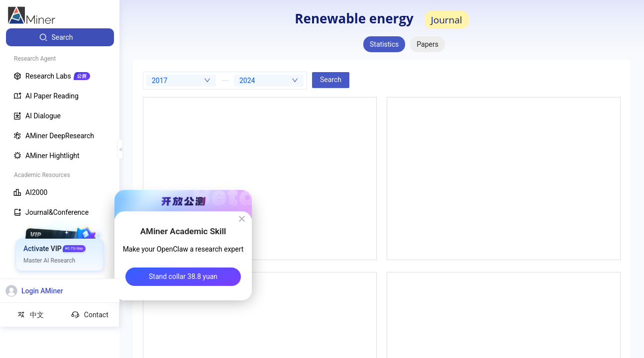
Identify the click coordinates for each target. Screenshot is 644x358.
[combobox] (181, 81)
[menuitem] (60, 37)
